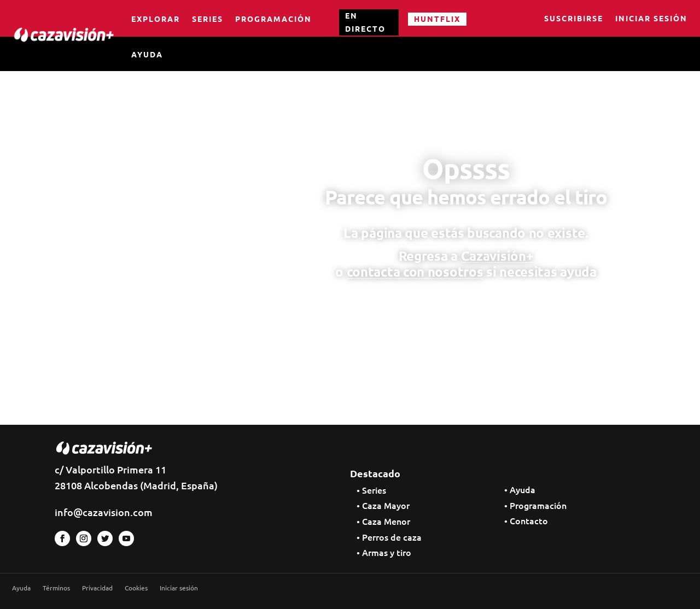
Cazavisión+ (497, 256)
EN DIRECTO (365, 22)
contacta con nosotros (415, 271)
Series (208, 19)
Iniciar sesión (651, 19)
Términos (56, 588)
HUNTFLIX (437, 19)
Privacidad (97, 588)
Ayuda (147, 54)
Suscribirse (574, 19)
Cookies (136, 588)
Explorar (156, 19)
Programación (273, 19)
